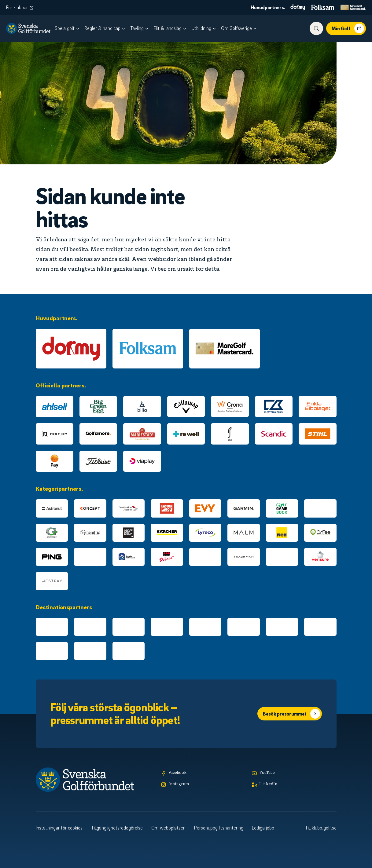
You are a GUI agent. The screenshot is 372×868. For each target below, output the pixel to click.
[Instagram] (203, 784)
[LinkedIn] (294, 784)
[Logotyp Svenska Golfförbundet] (28, 28)
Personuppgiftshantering (219, 828)
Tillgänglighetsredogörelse (117, 828)
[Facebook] (203, 773)
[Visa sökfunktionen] (316, 28)
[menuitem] (68, 28)
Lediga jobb (263, 828)
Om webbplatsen (168, 828)
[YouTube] (294, 773)
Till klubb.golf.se (321, 828)
